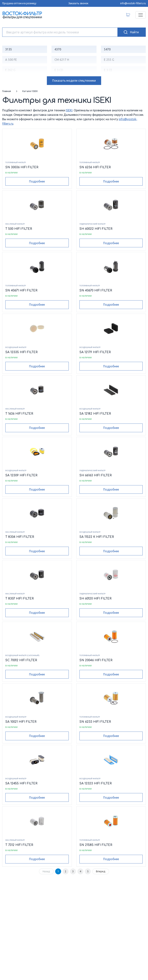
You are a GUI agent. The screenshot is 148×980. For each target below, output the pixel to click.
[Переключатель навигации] (141, 15)
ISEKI (69, 110)
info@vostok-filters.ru (133, 3)
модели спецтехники (74, 81)
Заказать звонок (78, 3)
